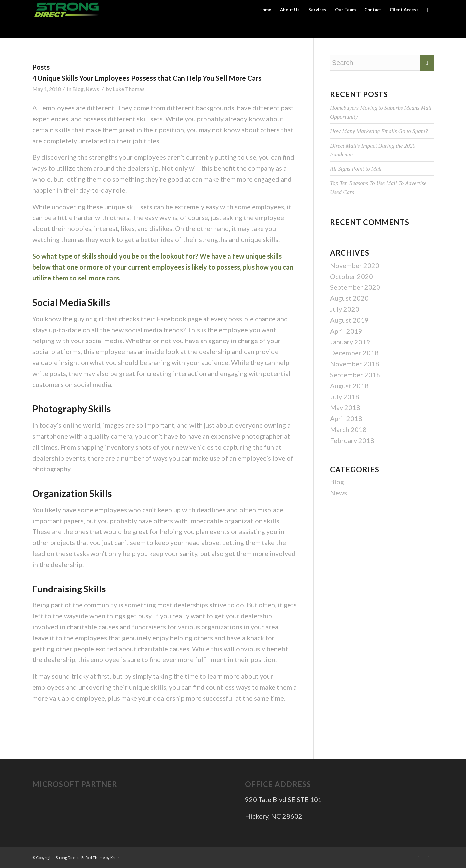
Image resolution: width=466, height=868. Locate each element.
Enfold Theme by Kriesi (101, 858)
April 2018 (346, 418)
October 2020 (351, 276)
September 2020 (355, 287)
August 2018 (349, 386)
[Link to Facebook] (429, 855)
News (92, 89)
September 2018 (355, 375)
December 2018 (354, 353)
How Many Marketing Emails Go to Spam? (379, 131)
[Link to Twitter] (419, 855)
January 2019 (350, 342)
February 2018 (352, 440)
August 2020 (349, 298)
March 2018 (348, 429)
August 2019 (349, 320)
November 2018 (355, 364)
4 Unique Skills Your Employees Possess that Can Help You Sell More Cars (147, 78)
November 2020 (355, 265)
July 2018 (345, 397)
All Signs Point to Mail (356, 169)
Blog (78, 89)
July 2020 (345, 309)
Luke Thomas (129, 89)
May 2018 (345, 407)
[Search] (428, 10)
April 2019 (346, 331)
